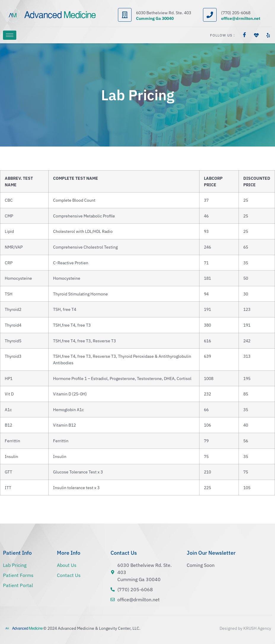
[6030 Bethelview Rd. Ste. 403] (125, 15)
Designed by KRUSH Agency (245, 628)
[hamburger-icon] (10, 35)
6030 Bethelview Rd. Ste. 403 (164, 13)
